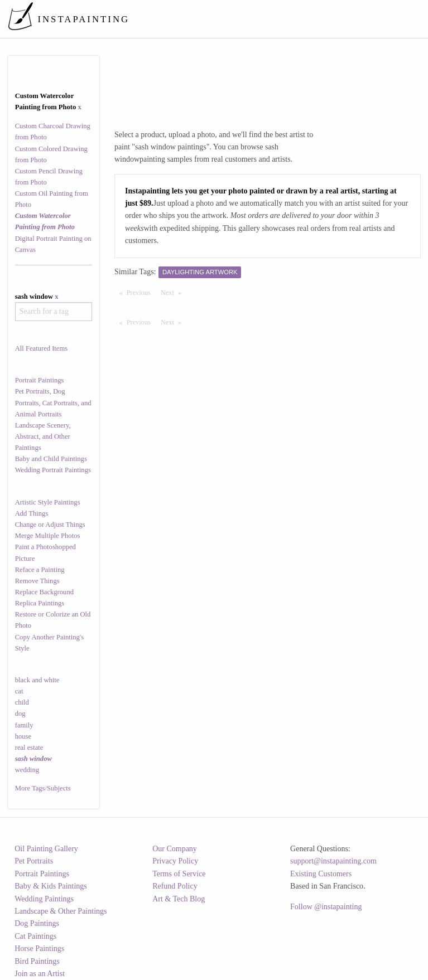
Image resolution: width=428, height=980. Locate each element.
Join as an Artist (40, 974)
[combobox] (54, 312)
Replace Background (44, 592)
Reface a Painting (40, 570)
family (24, 725)
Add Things (32, 513)
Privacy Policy (175, 861)
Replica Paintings (40, 603)
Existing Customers (321, 874)
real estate (29, 748)
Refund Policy (175, 886)
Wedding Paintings (44, 899)
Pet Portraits (34, 861)
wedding (27, 770)
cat (19, 691)
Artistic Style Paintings (48, 502)
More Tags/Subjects (43, 788)
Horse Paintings (39, 949)
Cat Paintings (35, 936)
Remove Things (37, 581)
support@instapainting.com (333, 861)
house (23, 736)
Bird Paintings (37, 961)
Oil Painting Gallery (46, 849)
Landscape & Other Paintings (61, 911)
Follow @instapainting (326, 907)
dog (20, 714)
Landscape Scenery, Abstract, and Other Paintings (43, 436)
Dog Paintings (37, 923)
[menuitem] (215, 19)
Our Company (175, 849)
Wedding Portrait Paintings (53, 470)
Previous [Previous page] (141, 292)
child (22, 702)
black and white (37, 680)
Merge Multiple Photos (48, 536)
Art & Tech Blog (179, 899)
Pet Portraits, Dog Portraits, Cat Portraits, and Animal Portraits (53, 402)
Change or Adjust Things (50, 525)
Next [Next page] (174, 292)
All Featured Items (41, 348)
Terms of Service (179, 874)
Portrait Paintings (40, 380)
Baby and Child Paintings (51, 459)
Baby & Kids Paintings (51, 886)
